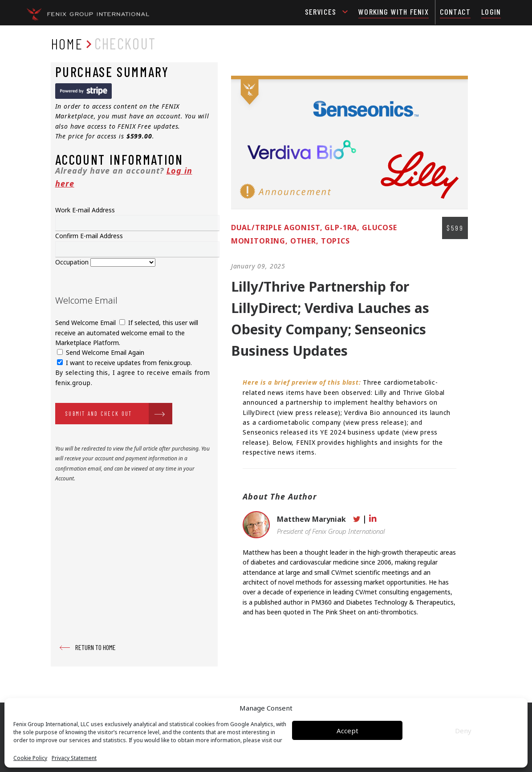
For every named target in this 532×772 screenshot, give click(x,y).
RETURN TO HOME (95, 647)
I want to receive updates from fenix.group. (124, 363)
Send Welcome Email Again (101, 352)
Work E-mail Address (85, 210)
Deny (463, 731)
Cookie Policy (30, 758)
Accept (347, 731)
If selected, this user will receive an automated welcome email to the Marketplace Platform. (127, 333)
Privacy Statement (74, 758)
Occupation (73, 262)
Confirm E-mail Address (89, 236)
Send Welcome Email (86, 323)
